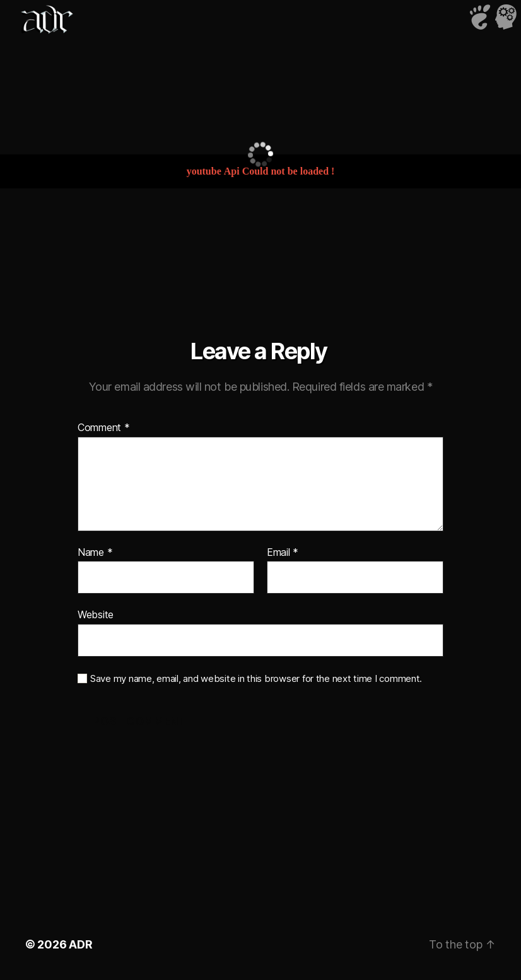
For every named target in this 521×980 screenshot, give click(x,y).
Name (95, 553)
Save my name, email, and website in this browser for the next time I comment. (256, 679)
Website (96, 614)
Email (283, 553)
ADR (80, 944)
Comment (104, 428)
